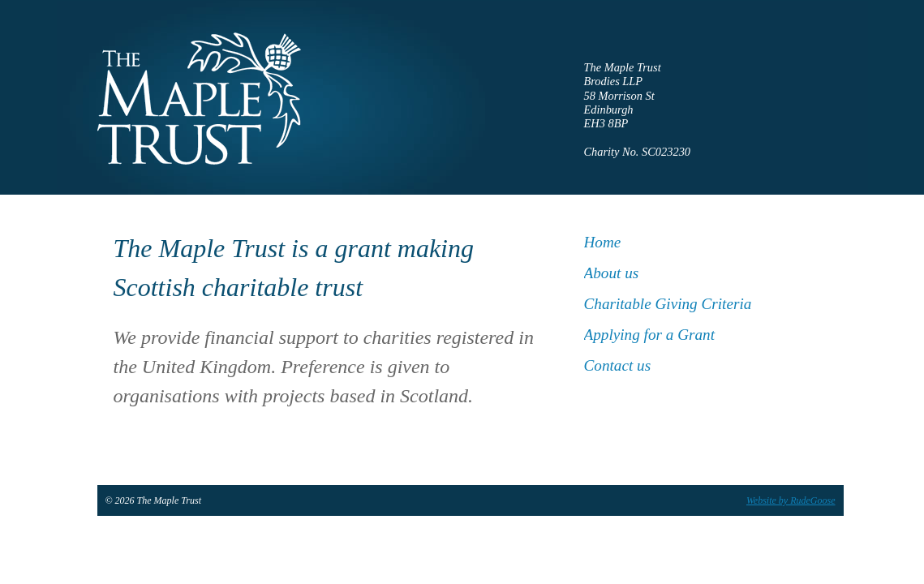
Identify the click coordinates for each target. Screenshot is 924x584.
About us (612, 273)
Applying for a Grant (650, 335)
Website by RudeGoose (791, 500)
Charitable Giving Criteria (668, 304)
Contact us (618, 365)
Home (603, 242)
